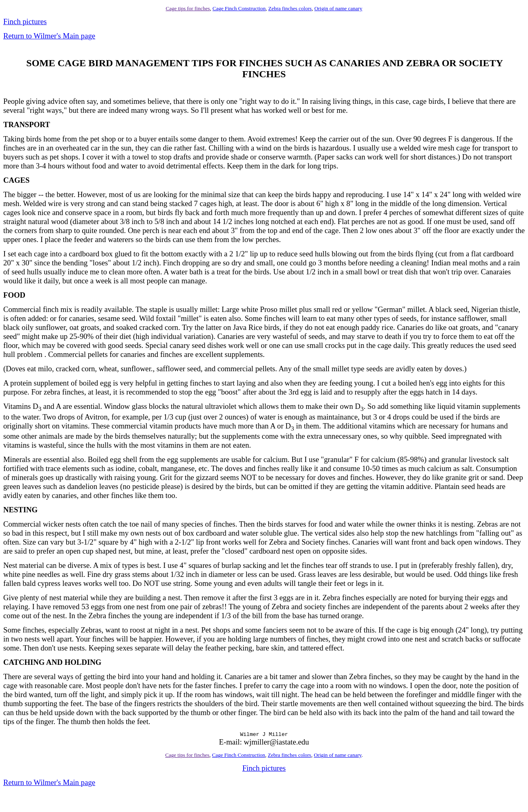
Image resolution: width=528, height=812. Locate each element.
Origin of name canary (338, 8)
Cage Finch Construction (239, 8)
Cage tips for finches (188, 8)
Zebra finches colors (290, 8)
